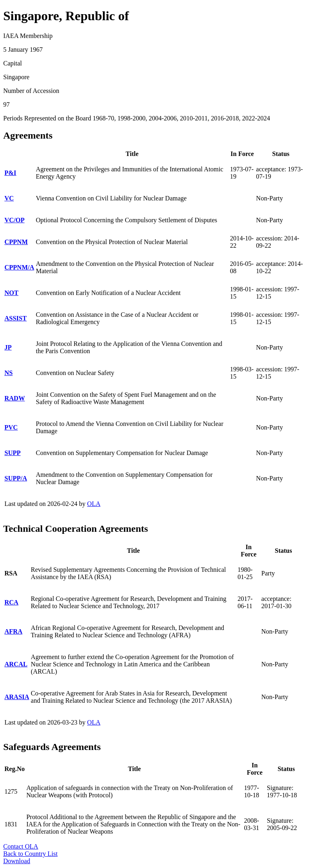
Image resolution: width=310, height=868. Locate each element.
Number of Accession (31, 91)
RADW (15, 398)
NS (8, 373)
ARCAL (16, 664)
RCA (12, 602)
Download (17, 861)
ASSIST (16, 318)
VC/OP (15, 220)
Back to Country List (30, 854)
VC (9, 198)
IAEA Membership (28, 36)
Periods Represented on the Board (47, 118)
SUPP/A (16, 478)
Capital (13, 63)
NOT (12, 293)
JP (8, 347)
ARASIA (17, 697)
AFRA (13, 631)
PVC (11, 427)
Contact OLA (21, 846)
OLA (94, 504)
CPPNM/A (19, 267)
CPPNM (16, 242)
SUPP (13, 453)
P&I (10, 173)
